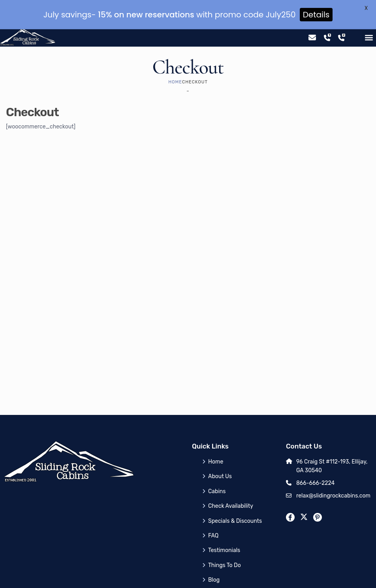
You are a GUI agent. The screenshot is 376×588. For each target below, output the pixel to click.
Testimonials (224, 532)
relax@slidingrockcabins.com (333, 477)
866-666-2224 (315, 465)
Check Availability (231, 487)
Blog (214, 561)
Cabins (217, 473)
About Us (220, 458)
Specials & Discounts (235, 502)
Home (175, 63)
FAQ (213, 517)
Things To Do (225, 547)
